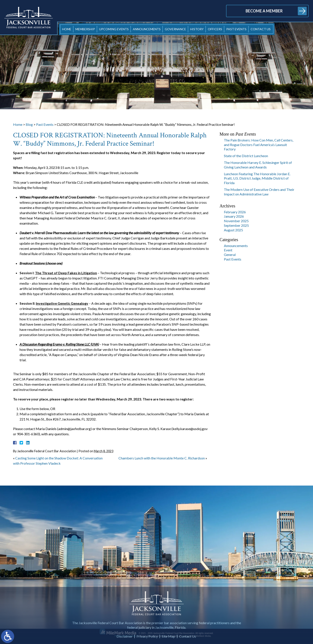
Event (228, 250)
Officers (215, 29)
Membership (85, 29)
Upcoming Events (114, 29)
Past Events (236, 29)
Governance (175, 29)
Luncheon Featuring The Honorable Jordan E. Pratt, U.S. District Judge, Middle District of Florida (257, 178)
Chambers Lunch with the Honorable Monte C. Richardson (162, 458)
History (197, 29)
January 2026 (234, 216)
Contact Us (261, 29)
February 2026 (235, 212)
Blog (29, 124)
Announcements (147, 29)
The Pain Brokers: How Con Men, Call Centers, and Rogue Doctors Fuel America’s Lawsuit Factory (259, 145)
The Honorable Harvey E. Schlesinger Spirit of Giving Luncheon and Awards (258, 165)
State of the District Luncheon (246, 156)
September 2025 (236, 225)
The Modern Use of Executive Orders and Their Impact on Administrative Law (259, 192)
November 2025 (236, 221)
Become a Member (264, 11)
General (230, 255)
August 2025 (233, 230)
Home (67, 29)
